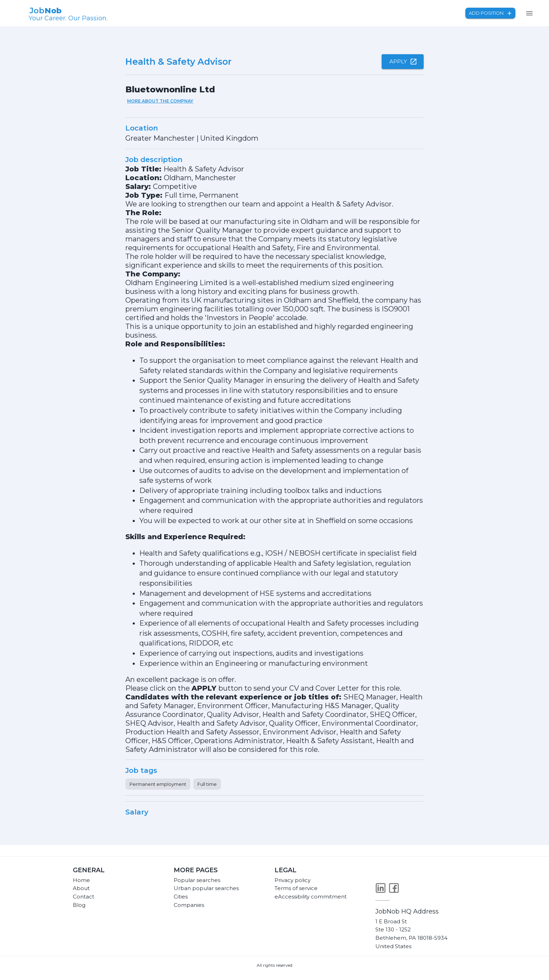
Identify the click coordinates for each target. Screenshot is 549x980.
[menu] (529, 13)
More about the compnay (160, 101)
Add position (490, 13)
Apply (403, 62)
